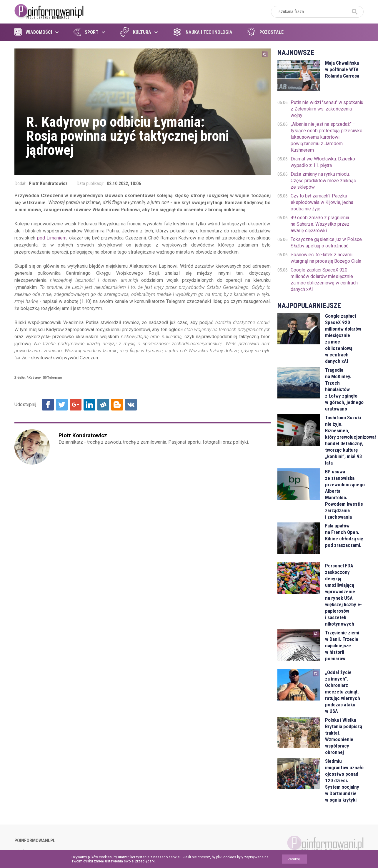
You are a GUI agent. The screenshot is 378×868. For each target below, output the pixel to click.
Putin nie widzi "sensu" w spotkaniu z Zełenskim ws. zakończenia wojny (327, 109)
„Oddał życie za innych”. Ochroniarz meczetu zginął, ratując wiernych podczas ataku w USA (343, 692)
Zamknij (294, 859)
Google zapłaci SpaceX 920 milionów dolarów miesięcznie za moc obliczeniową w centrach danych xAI (324, 280)
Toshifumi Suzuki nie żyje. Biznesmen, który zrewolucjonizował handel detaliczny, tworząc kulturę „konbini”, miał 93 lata (344, 440)
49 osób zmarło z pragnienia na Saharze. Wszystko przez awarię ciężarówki (320, 224)
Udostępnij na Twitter (62, 405)
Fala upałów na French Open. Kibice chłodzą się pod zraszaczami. (344, 535)
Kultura (135, 32)
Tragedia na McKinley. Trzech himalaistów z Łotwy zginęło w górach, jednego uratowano (344, 389)
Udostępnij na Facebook (48, 405)
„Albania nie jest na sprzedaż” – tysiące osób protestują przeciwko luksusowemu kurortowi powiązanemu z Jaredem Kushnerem (327, 137)
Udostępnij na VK (131, 405)
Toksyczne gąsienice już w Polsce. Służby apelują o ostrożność (327, 243)
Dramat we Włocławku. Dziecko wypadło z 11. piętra (323, 162)
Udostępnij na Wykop (103, 405)
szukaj (355, 12)
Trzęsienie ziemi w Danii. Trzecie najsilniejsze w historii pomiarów (342, 646)
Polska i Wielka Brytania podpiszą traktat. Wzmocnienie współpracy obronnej (344, 736)
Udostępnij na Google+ (76, 405)
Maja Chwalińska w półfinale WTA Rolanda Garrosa (342, 69)
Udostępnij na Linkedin (89, 405)
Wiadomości (33, 32)
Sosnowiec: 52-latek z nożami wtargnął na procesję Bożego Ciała (326, 258)
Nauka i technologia (202, 32)
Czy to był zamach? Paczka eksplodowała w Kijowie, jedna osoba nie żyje (322, 202)
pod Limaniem (52, 238)
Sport (86, 32)
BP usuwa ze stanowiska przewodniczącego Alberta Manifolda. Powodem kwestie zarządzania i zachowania (344, 494)
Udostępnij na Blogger (117, 405)
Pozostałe (265, 32)
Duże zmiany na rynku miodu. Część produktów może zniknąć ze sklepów (323, 181)
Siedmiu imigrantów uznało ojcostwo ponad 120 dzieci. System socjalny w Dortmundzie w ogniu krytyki (344, 780)
